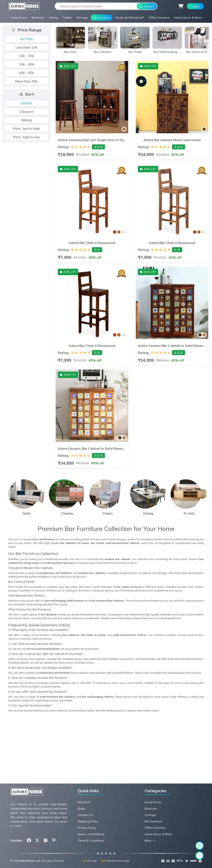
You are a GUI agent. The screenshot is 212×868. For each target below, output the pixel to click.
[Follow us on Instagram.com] (46, 840)
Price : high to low (26, 137)
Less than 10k (26, 47)
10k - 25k (26, 56)
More (148, 841)
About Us (84, 802)
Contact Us (85, 815)
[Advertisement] (106, 752)
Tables (67, 18)
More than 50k (26, 81)
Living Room (19, 18)
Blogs (81, 809)
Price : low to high (26, 128)
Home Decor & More (188, 18)
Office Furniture (159, 18)
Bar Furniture (101, 18)
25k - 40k (26, 64)
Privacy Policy (87, 828)
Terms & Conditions (91, 841)
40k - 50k (26, 73)
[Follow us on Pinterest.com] (54, 840)
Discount (26, 112)
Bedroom (38, 18)
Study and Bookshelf (129, 18)
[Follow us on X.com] (37, 840)
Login (195, 6)
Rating (26, 120)
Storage (82, 18)
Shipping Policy (88, 821)
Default (26, 103)
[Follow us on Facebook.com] (29, 840)
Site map (90, 861)
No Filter (26, 39)
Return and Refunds (91, 834)
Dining (54, 18)
